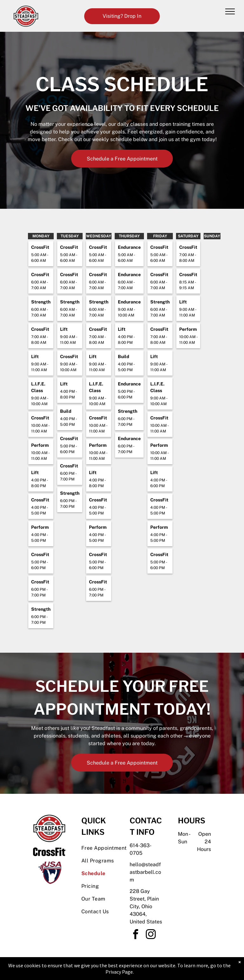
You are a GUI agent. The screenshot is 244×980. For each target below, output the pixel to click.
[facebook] (135, 935)
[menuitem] (104, 848)
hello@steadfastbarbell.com (145, 872)
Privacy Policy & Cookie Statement (82, 968)
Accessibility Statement (135, 968)
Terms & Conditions (174, 968)
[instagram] (151, 935)
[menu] (230, 11)
